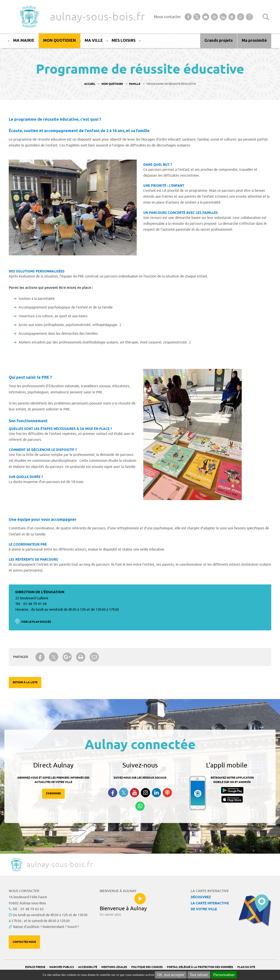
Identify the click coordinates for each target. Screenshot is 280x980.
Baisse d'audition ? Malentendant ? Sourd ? (46, 927)
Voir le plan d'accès (36, 622)
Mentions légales (114, 967)
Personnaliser (224, 975)
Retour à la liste (25, 683)
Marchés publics (62, 967)
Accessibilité (88, 967)
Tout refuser (199, 975)
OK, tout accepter (171, 975)
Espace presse (35, 967)
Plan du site (246, 967)
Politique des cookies (147, 967)
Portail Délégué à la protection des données (200, 967)
